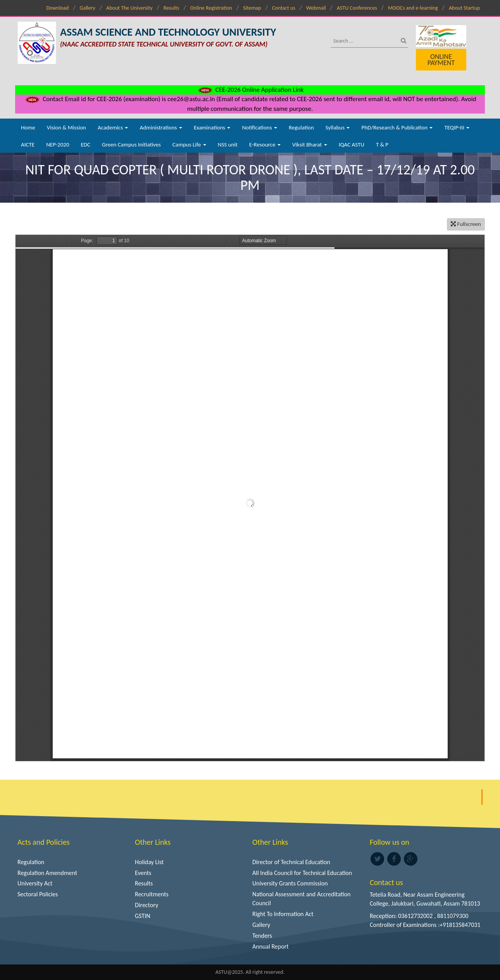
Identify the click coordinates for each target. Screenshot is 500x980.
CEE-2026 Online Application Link (250, 90)
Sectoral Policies (38, 894)
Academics (113, 127)
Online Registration (211, 8)
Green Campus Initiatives (131, 145)
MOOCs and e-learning (413, 8)
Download (57, 8)
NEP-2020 (58, 145)
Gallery (88, 8)
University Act (35, 883)
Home (28, 127)
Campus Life (189, 145)
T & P (382, 145)
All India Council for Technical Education (302, 873)
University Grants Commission (290, 883)
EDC (85, 145)
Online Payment (441, 60)
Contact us (284, 8)
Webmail (316, 8)
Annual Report (271, 946)
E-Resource (265, 145)
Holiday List (149, 862)
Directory (147, 905)
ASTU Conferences (357, 8)
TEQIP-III (457, 127)
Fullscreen (466, 224)
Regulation (301, 127)
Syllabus (338, 127)
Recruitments (152, 894)
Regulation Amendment (47, 873)
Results (172, 8)
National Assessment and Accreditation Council (302, 899)
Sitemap (252, 8)
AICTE (28, 145)
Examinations (212, 127)
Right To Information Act (283, 914)
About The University (129, 8)
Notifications (259, 127)
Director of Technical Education (291, 862)
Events (143, 873)
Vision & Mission (66, 127)
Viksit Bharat (310, 145)
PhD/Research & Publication (397, 127)
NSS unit (228, 145)
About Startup (464, 8)
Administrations (161, 127)
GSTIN (143, 916)
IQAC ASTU (352, 145)
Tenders (262, 936)
